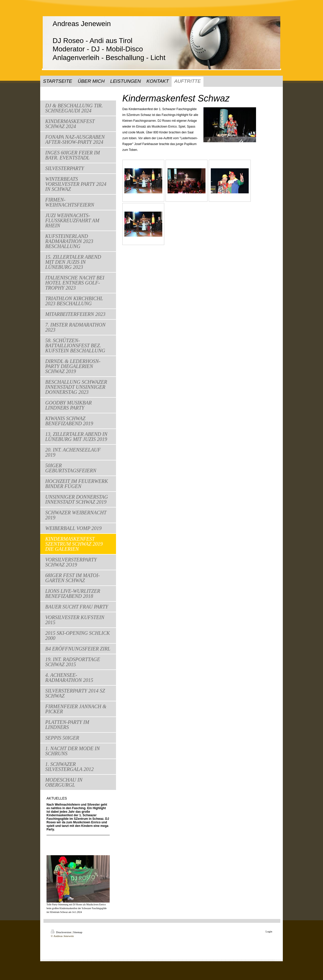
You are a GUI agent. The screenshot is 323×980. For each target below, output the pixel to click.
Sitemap (78, 932)
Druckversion (61, 932)
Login (269, 931)
